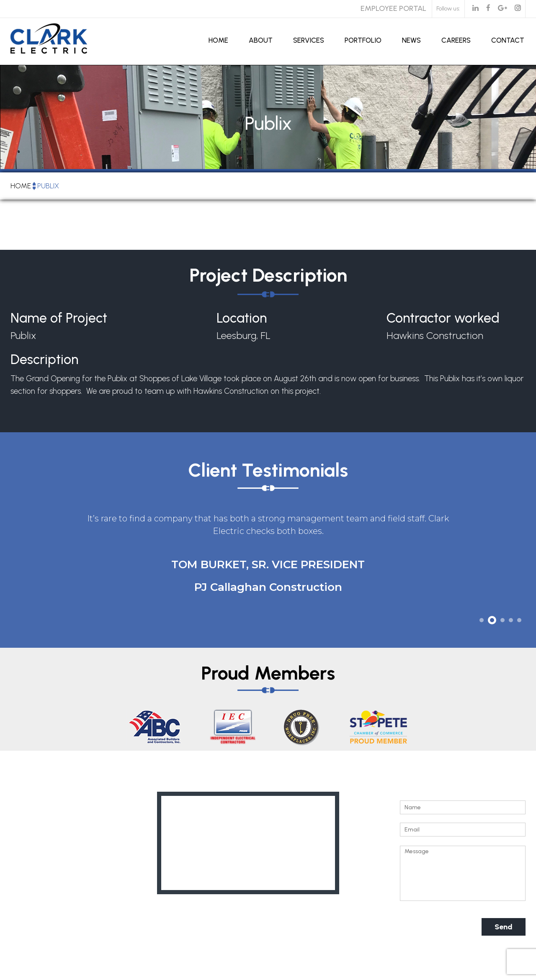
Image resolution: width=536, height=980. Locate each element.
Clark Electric (205, 976)
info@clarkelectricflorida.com (78, 888)
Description (44, 361)
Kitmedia (363, 976)
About (261, 40)
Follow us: (448, 9)
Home (218, 40)
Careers (456, 40)
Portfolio (363, 40)
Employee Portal (393, 8)
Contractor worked (443, 318)
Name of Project (59, 318)
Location (242, 318)
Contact (508, 40)
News (411, 40)
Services (309, 40)
